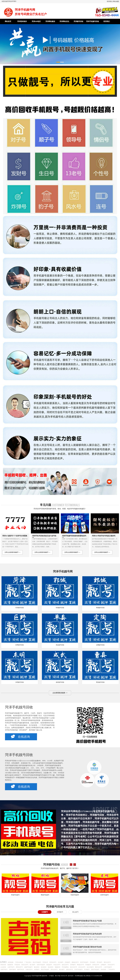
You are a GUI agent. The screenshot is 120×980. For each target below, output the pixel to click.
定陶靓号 (103, 965)
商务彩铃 (3, 965)
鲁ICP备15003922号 (61, 976)
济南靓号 (67, 962)
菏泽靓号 (87, 970)
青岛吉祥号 (54, 970)
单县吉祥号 (57, 965)
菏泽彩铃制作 (22, 21)
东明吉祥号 (96, 965)
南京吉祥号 (74, 967)
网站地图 (116, 1)
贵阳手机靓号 (95, 970)
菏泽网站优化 (64, 21)
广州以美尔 (28, 962)
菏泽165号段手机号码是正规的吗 (104, 536)
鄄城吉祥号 (80, 965)
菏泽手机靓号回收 (93, 21)
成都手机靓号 (28, 967)
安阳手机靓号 (41, 965)
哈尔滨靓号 (90, 967)
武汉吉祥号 (82, 967)
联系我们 (110, 1)
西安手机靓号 (45, 970)
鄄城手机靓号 (45, 895)
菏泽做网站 (65, 967)
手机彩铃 (17, 965)
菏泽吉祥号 (111, 965)
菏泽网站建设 (50, 21)
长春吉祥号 (29, 970)
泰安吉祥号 (25, 965)
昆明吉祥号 (19, 967)
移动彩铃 (44, 967)
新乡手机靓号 (37, 962)
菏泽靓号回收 (78, 21)
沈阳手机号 (4, 970)
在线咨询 (20, 737)
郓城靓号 (88, 965)
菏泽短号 (45, 962)
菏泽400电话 (36, 21)
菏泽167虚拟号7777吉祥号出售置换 (15, 536)
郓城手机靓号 (15, 895)
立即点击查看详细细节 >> (12, 552)
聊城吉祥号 (75, 962)
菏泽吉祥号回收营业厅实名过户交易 (87, 921)
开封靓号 (93, 962)
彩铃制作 (103, 970)
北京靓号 (61, 962)
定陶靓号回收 (100, 645)
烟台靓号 (62, 970)
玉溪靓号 (45, 912)
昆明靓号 (60, 912)
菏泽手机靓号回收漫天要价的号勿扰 (87, 947)
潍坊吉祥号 (107, 962)
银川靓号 (32, 965)
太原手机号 (11, 967)
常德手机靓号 (75, 895)
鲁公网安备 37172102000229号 (93, 976)
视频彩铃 (58, 967)
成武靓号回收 (60, 682)
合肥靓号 (37, 970)
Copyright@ (28, 976)
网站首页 (8, 21)
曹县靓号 (49, 965)
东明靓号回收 (20, 682)
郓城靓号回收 (60, 608)
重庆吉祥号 (99, 967)
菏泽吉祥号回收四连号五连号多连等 (87, 934)
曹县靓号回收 (100, 682)
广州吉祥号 (111, 970)
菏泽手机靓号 (78, 970)
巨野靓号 (73, 965)
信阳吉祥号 (69, 970)
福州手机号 (21, 970)
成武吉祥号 (65, 965)
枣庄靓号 (99, 962)
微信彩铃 (37, 967)
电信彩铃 (51, 967)
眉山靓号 (75, 912)
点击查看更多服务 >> (60, 693)
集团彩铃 (10, 965)
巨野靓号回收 (20, 645)
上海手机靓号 (108, 967)
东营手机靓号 (84, 962)
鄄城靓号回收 (100, 608)
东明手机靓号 (104, 895)
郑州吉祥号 (53, 962)
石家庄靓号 (12, 970)
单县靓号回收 (60, 645)
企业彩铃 (3, 967)
